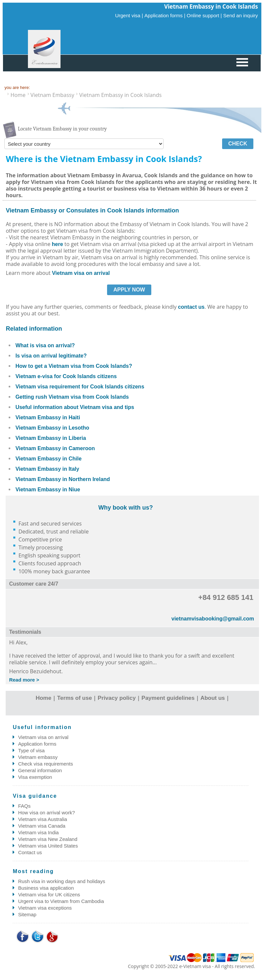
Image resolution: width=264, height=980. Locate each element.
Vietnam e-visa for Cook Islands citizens (66, 376)
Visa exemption (35, 777)
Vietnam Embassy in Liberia (51, 438)
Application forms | (165, 15)
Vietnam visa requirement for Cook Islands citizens (80, 387)
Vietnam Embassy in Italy (47, 469)
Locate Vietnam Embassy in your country (62, 129)
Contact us (30, 852)
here (58, 244)
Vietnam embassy (38, 757)
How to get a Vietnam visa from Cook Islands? (74, 366)
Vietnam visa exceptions (45, 908)
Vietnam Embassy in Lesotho (52, 428)
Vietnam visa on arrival (81, 273)
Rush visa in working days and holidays (62, 881)
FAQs (24, 806)
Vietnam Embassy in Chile (48, 459)
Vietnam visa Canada (42, 826)
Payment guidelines (168, 698)
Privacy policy (117, 698)
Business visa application (46, 888)
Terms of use (75, 698)
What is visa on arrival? (45, 345)
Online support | (204, 15)
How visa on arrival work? (46, 813)
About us (213, 698)
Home (43, 698)
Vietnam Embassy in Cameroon (55, 448)
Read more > (24, 680)
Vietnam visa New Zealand (48, 839)
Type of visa (31, 750)
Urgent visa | (129, 15)
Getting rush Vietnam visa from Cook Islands (72, 397)
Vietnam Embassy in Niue (48, 490)
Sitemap (27, 914)
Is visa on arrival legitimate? (51, 356)
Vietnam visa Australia (42, 819)
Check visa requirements (45, 764)
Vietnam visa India (38, 832)
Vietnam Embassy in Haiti (48, 417)
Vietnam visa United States (48, 846)
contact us (191, 307)
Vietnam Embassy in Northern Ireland (63, 479)
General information (40, 770)
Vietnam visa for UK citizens (49, 895)
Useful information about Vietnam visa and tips (75, 407)
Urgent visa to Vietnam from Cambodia (61, 901)
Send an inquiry (240, 15)
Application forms (37, 744)
